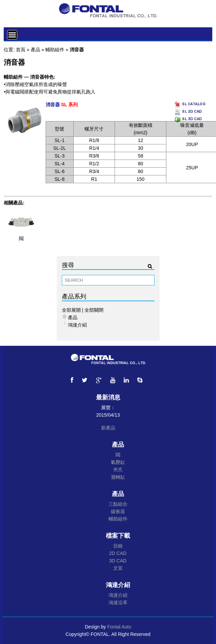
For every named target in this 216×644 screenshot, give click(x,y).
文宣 (118, 568)
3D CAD (118, 561)
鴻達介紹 (77, 325)
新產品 (108, 428)
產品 (35, 50)
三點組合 (118, 504)
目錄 (118, 546)
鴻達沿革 (118, 603)
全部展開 (71, 310)
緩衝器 (118, 511)
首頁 (21, 50)
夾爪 (118, 470)
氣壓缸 (118, 462)
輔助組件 (55, 50)
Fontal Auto (119, 627)
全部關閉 (94, 310)
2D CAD (118, 553)
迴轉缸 (118, 477)
